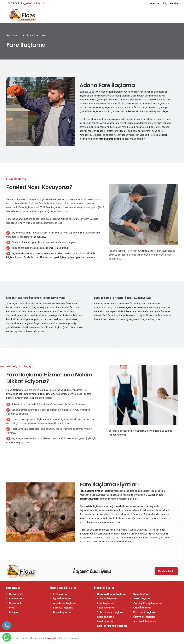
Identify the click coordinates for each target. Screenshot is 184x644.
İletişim (174, 3)
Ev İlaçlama (60, 594)
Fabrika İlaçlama (63, 608)
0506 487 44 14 (34, 3)
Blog (165, 3)
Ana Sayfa (13, 35)
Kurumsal (155, 3)
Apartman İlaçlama (65, 603)
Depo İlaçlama (62, 612)
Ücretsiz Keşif (166, 571)
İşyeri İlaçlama (62, 599)
